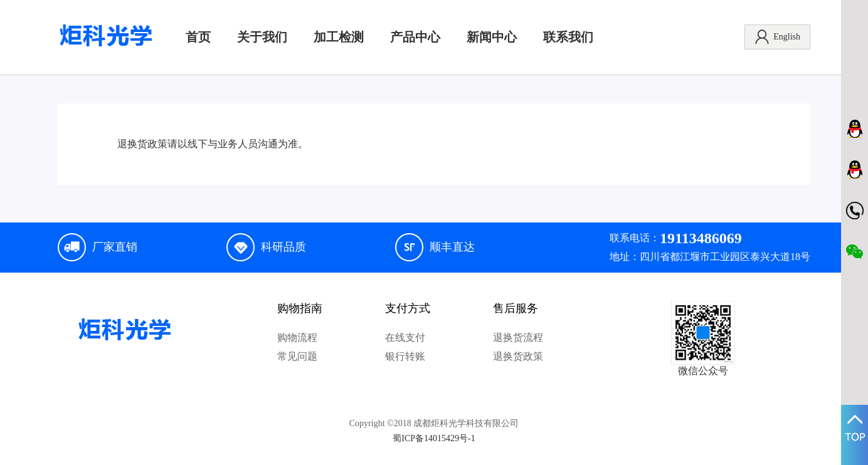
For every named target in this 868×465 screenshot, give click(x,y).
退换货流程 (518, 337)
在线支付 (405, 337)
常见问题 (297, 356)
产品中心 (415, 37)
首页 (198, 37)
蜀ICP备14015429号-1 (434, 438)
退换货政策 (518, 356)
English (777, 37)
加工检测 (339, 37)
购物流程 (297, 337)
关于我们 (262, 37)
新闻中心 (492, 37)
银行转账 (405, 356)
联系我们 (568, 37)
